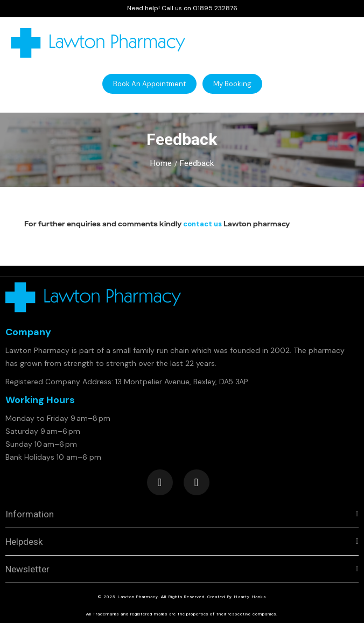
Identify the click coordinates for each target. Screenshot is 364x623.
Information (30, 514)
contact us (202, 224)
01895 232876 (215, 8)
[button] (149, 84)
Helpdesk (24, 542)
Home (161, 163)
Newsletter (27, 569)
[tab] (182, 514)
